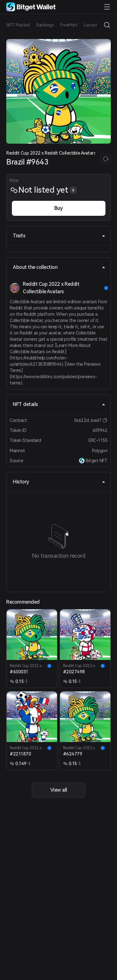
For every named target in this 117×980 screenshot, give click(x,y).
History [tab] (59, 482)
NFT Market (18, 25)
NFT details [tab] (59, 404)
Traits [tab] (59, 236)
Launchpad (95, 25)
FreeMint (69, 25)
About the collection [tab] (59, 267)
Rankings (45, 25)
